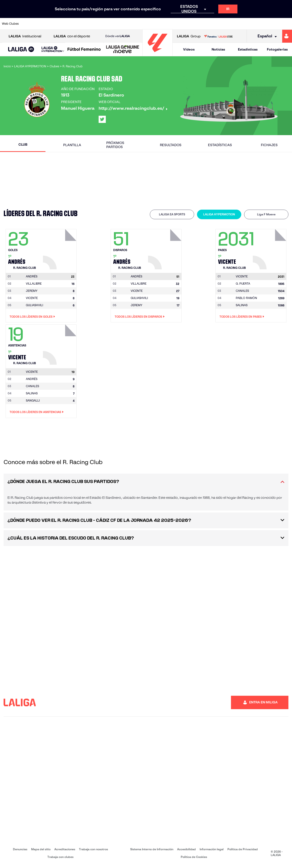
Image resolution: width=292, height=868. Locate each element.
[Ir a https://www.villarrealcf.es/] (286, 24)
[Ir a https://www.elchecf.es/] (83, 24)
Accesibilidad (186, 849)
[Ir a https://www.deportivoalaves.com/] (69, 24)
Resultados (171, 145)
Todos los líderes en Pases (242, 317)
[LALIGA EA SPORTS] (21, 50)
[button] (21, 49)
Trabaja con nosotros (93, 849)
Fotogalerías (277, 49)
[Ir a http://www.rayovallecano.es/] (151, 24)
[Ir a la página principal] (157, 54)
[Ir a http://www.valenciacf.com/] (273, 24)
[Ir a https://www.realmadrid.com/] (219, 24)
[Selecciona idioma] (266, 36)
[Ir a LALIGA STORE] (218, 36)
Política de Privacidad (243, 849)
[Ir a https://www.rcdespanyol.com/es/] (178, 24)
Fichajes (269, 145)
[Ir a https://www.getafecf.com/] (110, 24)
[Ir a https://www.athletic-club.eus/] (29, 24)
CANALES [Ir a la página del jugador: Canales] (242, 291)
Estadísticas (248, 49)
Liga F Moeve (266, 214)
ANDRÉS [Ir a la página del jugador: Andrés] (32, 379)
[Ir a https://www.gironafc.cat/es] (124, 24)
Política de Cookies (194, 857)
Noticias (218, 49)
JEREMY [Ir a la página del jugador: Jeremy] (32, 291)
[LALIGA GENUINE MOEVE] (123, 50)
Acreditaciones (65, 849)
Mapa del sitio (41, 849)
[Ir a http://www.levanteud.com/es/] (137, 24)
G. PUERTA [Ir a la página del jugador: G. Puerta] (243, 284)
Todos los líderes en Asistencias (37, 412)
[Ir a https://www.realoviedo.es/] (232, 24)
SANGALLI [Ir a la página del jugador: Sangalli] (33, 400)
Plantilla (72, 145)
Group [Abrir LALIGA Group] (189, 36)
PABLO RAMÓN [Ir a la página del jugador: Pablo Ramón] (246, 298)
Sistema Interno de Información (152, 849)
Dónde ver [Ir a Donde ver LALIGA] (118, 36)
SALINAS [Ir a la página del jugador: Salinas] (242, 305)
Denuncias (20, 849)
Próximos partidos (115, 145)
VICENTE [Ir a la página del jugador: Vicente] (32, 298)
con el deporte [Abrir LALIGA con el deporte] (72, 36)
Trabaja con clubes (60, 857)
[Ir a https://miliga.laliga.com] (287, 36)
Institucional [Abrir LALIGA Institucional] (25, 36)
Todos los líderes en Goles (32, 317)
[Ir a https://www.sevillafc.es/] (259, 24)
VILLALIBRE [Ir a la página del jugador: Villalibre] (34, 284)
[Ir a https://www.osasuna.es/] (56, 24)
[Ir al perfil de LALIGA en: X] (102, 119)
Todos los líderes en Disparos (140, 317)
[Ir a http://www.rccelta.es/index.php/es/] (164, 24)
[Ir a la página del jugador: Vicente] (270, 248)
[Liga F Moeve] (84, 50)
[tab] (172, 214)
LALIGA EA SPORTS (172, 214)
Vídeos (189, 49)
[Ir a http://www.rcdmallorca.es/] (191, 24)
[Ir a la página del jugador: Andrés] (60, 248)
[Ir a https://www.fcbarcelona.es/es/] (96, 24)
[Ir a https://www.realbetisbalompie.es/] (205, 24)
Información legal (212, 849)
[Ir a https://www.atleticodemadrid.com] (42, 24)
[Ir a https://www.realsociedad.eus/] (246, 24)
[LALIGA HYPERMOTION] (53, 49)
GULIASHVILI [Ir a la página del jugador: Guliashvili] (34, 305)
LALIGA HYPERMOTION (219, 214)
